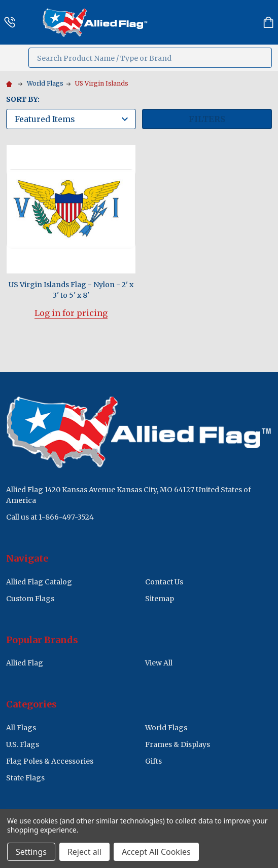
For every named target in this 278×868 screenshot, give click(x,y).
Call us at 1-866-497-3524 (50, 517)
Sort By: (23, 99)
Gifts (153, 761)
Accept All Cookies (156, 852)
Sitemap (160, 599)
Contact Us (164, 582)
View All (159, 663)
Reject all (84, 852)
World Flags (166, 728)
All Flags (21, 728)
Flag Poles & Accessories (50, 761)
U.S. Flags (23, 744)
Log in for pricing (71, 313)
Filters (207, 119)
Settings (31, 852)
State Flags (25, 778)
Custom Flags (30, 599)
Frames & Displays (178, 744)
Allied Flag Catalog (39, 582)
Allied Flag (25, 663)
